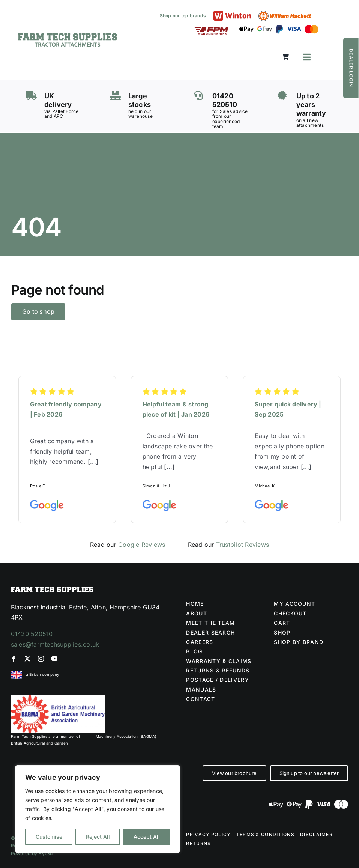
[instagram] (41, 659)
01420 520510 (32, 634)
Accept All (147, 837)
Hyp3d (45, 854)
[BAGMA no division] (58, 698)
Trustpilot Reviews (243, 545)
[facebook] (14, 659)
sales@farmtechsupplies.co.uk (55, 644)
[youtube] (54, 659)
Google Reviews (142, 545)
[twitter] (27, 659)
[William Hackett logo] (285, 14)
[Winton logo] (232, 14)
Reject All (98, 837)
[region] (98, 809)
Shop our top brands (183, 16)
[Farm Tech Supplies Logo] (68, 36)
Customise (49, 837)
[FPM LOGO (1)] (211, 30)
